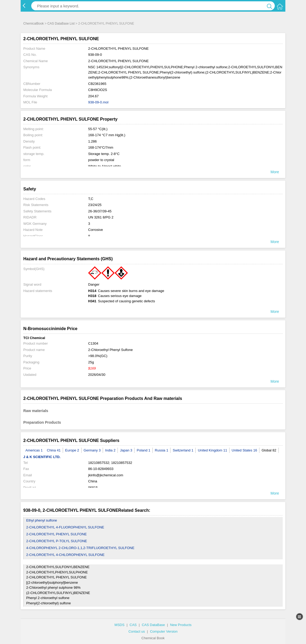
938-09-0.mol (98, 102)
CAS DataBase (153, 625)
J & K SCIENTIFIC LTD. (42, 457)
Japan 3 (126, 450)
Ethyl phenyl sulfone (42, 520)
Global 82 (269, 450)
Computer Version (164, 631)
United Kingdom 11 (212, 450)
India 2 (110, 450)
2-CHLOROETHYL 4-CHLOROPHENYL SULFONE (65, 555)
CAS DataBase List (61, 24)
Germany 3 (92, 450)
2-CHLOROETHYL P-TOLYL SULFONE (57, 541)
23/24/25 (95, 205)
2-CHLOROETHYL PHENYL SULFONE (57, 534)
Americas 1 (34, 450)
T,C (91, 199)
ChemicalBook (33, 24)
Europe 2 (72, 450)
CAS (133, 625)
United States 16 (244, 450)
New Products (181, 625)
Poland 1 (143, 450)
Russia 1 (162, 450)
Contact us (137, 631)
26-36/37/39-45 (100, 211)
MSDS (120, 625)
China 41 (54, 450)
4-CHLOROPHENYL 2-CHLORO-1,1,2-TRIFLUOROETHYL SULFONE (80, 548)
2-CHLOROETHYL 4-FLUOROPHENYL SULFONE (65, 527)
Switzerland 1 (183, 450)
